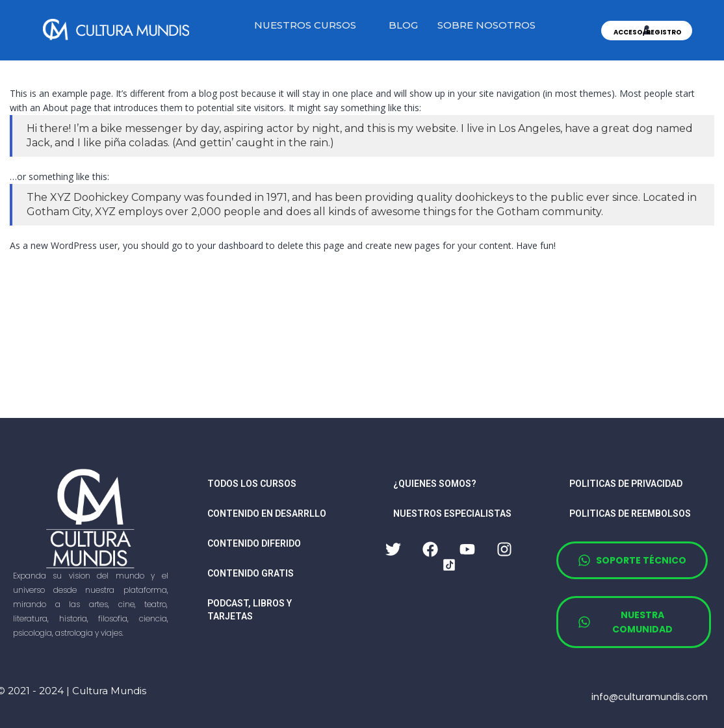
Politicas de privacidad (626, 484)
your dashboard (230, 245)
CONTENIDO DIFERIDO (254, 543)
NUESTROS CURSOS (305, 25)
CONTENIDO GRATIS (251, 573)
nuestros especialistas (452, 513)
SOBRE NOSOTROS (486, 25)
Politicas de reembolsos (630, 513)
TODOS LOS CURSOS (252, 484)
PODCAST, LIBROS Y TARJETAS (250, 610)
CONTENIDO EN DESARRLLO (267, 513)
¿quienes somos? (435, 484)
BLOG (403, 25)
